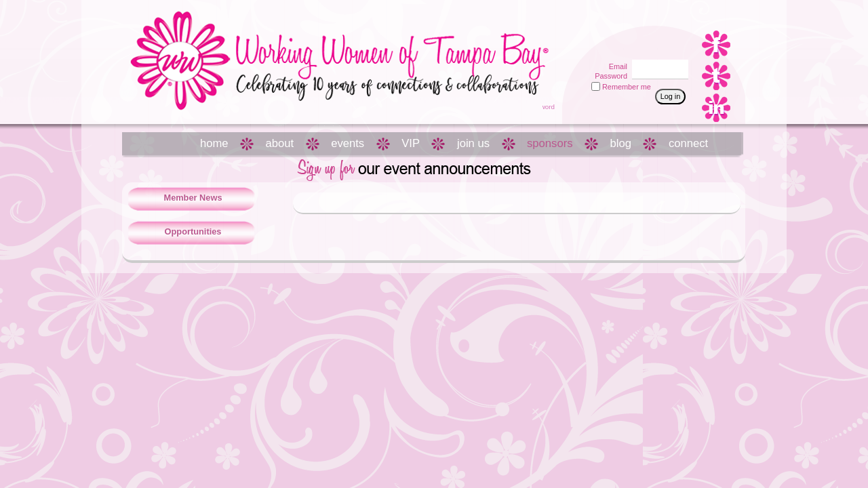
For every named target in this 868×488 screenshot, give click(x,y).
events (348, 143)
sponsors (550, 143)
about (280, 143)
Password (609, 76)
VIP (411, 143)
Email (616, 66)
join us (473, 143)
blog (621, 143)
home (214, 143)
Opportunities (193, 231)
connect (688, 143)
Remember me (627, 87)
